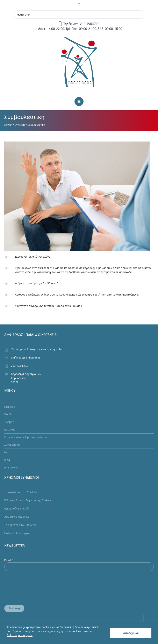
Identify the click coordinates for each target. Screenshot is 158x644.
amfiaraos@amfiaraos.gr (26, 358)
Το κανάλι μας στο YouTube (21, 492)
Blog (7, 460)
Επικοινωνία (12, 468)
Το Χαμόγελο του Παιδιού (20, 525)
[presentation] (30, 586)
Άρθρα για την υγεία (17, 517)
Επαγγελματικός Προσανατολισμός (26, 437)
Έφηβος (9, 422)
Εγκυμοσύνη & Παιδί (17, 509)
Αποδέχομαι (131, 633)
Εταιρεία (10, 407)
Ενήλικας (20, 125)
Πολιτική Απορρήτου (17, 533)
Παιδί (8, 414)
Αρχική (8, 125)
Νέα (7, 452)
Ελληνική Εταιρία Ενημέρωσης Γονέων (28, 500)
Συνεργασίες (12, 445)
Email (9, 560)
